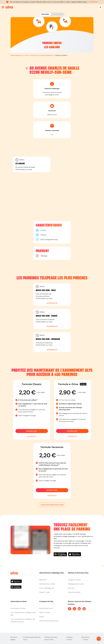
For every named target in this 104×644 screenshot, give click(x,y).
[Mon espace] (100, 7)
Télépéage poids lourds (76, 584)
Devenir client (32, 431)
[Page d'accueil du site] (14, 573)
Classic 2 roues (44, 592)
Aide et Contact (45, 612)
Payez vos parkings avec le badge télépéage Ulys (39, 55)
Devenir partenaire (74, 592)
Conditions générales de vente (32, 638)
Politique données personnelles (51, 638)
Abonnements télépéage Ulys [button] (52, 573)
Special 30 (43, 580)
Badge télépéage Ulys (17, 55)
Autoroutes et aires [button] (19, 601)
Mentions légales (14, 638)
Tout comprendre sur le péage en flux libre (23, 614)
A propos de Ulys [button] (46, 601)
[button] (93, 2)
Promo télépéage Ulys (47, 588)
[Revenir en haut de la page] (92, 639)
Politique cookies (69, 638)
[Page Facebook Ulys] (70, 609)
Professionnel (58, 14)
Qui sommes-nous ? (46, 608)
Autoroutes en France (18, 608)
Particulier (45, 14)
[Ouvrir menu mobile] (3, 7)
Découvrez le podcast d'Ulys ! (49, 621)
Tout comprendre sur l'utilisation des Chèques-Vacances (23, 620)
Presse (42, 617)
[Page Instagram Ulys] (84, 609)
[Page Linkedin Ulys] (79, 609)
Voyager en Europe (74, 580)
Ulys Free (71, 588)
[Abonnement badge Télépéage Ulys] (9, 7)
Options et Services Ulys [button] (78, 573)
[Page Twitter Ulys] (74, 609)
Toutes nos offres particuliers (52, 505)
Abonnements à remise (47, 584)
